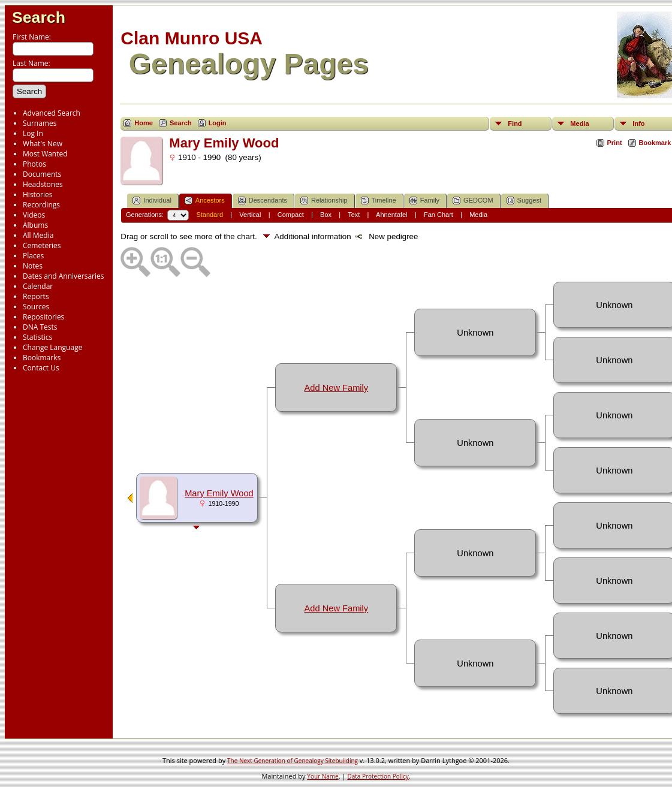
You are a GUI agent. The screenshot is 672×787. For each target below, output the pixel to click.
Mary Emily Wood (219, 493)
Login (218, 123)
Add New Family (337, 388)
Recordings (41, 205)
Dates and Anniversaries (63, 276)
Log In (33, 133)
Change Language (52, 347)
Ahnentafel (392, 215)
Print (615, 143)
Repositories (43, 317)
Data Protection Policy (378, 776)
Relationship (324, 200)
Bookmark (655, 143)
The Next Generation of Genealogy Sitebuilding (293, 761)
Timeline (379, 200)
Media (579, 123)
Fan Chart (439, 215)
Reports (36, 296)
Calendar (38, 286)
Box (326, 215)
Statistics (37, 337)
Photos (34, 164)
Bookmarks (42, 358)
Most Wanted (45, 154)
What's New (43, 144)
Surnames (40, 123)
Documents (42, 174)
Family (424, 200)
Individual (152, 200)
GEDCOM (473, 200)
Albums (35, 225)
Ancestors (205, 200)
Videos (34, 215)
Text (354, 215)
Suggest (524, 200)
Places (33, 256)
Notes (33, 266)
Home (144, 123)
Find (515, 123)
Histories (37, 195)
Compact (291, 215)
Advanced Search (52, 113)
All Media (38, 235)
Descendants (263, 200)
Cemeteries (42, 245)
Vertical (250, 215)
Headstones (43, 184)
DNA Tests (40, 327)
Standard (210, 215)
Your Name (323, 776)
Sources (36, 307)
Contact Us (41, 368)
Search (39, 17)
